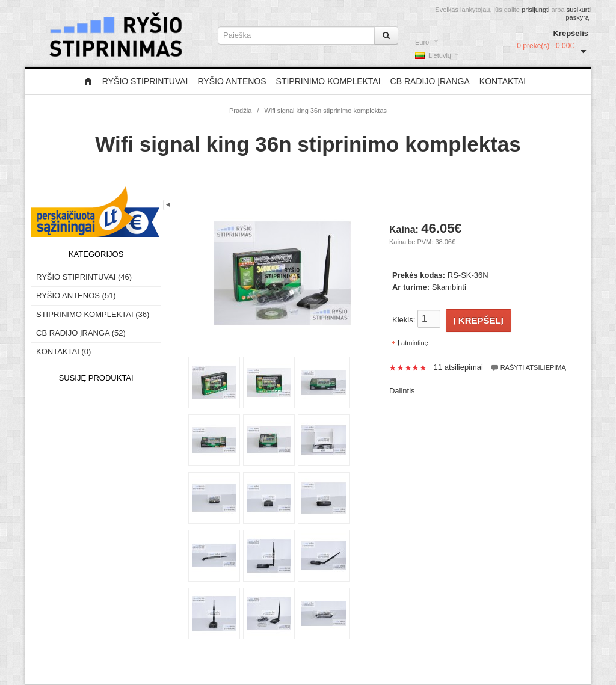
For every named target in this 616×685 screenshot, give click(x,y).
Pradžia (240, 111)
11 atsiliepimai (458, 367)
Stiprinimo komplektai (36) (93, 314)
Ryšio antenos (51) (76, 296)
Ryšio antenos (232, 81)
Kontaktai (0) (63, 352)
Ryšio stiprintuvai (145, 81)
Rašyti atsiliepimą (528, 367)
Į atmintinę (413, 343)
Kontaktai (503, 81)
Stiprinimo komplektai (328, 81)
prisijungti (535, 10)
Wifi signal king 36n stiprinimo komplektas (325, 111)
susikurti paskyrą (578, 14)
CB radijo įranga (430, 81)
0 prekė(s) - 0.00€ (545, 46)
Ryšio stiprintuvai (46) (84, 277)
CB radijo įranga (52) (81, 333)
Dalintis (402, 391)
